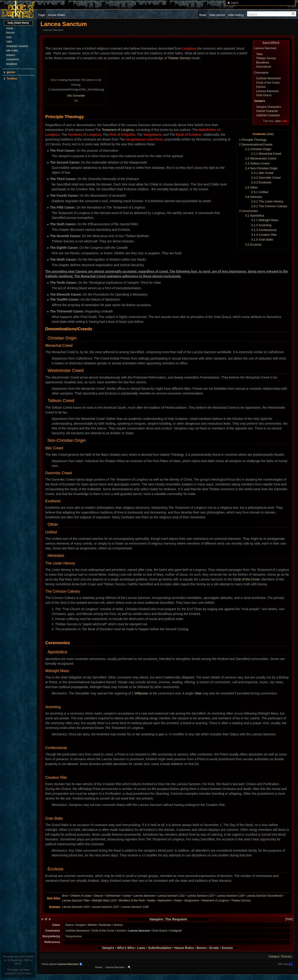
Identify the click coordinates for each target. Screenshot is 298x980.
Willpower (141, 693)
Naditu (151, 901)
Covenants (53, 931)
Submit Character (267, 111)
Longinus (189, 48)
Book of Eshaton (189, 135)
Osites (178, 901)
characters (13, 59)
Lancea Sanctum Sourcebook (264, 896)
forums (10, 33)
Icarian (127, 896)
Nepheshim (165, 901)
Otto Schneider (76, 96)
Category (274, 956)
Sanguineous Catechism (144, 139)
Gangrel (80, 925)
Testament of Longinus (118, 130)
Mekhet (92, 925)
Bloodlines (263, 63)
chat (9, 37)
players (11, 55)
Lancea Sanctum (68, 964)
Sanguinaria (152, 135)
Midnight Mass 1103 (104, 901)
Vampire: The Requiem (168, 919)
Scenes (227, 948)
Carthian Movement (268, 78)
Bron (65, 896)
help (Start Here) (18, 23)
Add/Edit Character (268, 115)
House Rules (184, 948)
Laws (141, 948)
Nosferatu (105, 925)
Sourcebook (264, 67)
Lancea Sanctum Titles (76, 901)
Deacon (99, 896)
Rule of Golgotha (122, 135)
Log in (235, 3)
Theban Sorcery (266, 58)
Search (253, 15)
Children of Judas (81, 896)
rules (9, 42)
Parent (99, 967)
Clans (56, 925)
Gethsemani (113, 896)
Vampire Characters (269, 107)
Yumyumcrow (73, 936)
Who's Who (126, 948)
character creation (17, 46)
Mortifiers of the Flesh (132, 901)
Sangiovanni (192, 901)
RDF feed (283, 964)
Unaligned (176, 931)
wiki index (12, 50)
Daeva (69, 925)
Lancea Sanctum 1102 (171, 896)
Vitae (198, 693)
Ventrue (118, 925)
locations (12, 64)
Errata (214, 948)
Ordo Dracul (264, 95)
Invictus (261, 87)
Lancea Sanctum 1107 (201, 896)
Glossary (286, 956)
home (10, 28)
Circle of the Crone (268, 83)
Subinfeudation (160, 948)
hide (270, 134)
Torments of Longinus (85, 135)
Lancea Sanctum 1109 (230, 896)
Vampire (260, 101)
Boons (202, 948)
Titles (259, 54)
